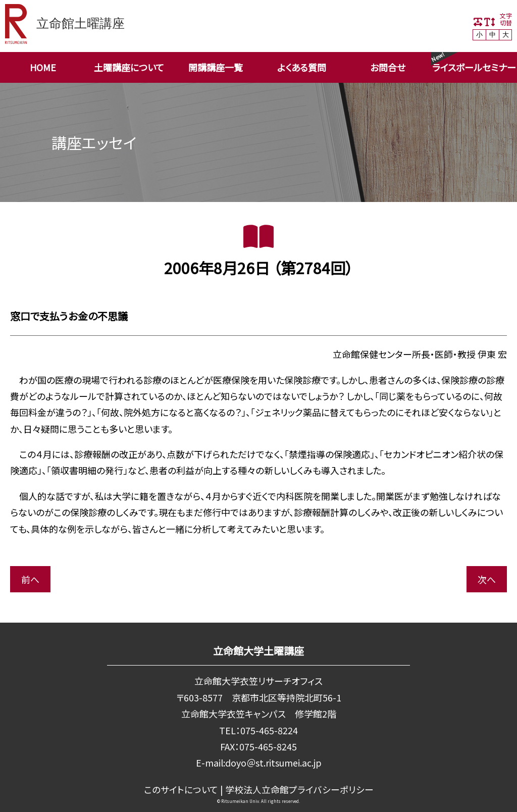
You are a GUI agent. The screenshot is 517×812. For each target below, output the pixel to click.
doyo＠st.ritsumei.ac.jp (273, 763)
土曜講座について (129, 67)
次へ (487, 579)
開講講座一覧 (216, 67)
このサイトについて (181, 789)
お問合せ (388, 67)
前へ (30, 579)
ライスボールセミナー (474, 67)
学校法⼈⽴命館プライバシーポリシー (299, 789)
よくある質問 (302, 67)
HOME (43, 67)
